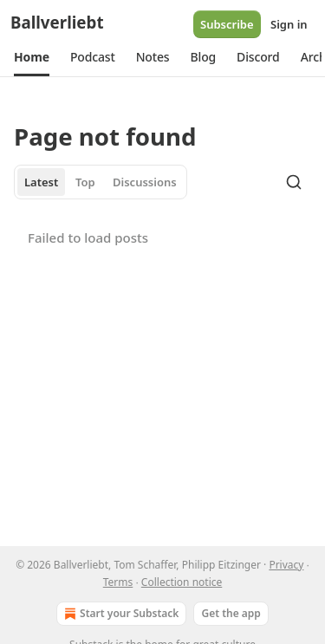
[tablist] (101, 182)
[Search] (294, 182)
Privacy (286, 565)
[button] (32, 57)
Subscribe (227, 24)
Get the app (231, 613)
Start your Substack (120, 614)
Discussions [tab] (145, 182)
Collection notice (182, 582)
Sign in (289, 24)
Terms (118, 582)
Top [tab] (85, 182)
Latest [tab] (41, 182)
